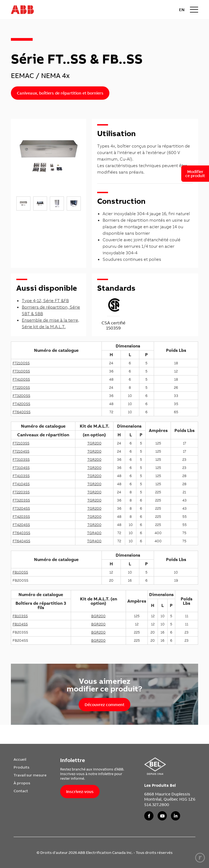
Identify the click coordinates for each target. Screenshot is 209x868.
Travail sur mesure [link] (30, 775)
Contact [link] (21, 791)
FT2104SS (21, 451)
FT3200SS (21, 396)
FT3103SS (21, 459)
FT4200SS (21, 404)
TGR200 (94, 443)
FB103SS (20, 616)
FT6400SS (21, 412)
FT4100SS (21, 379)
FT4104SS (21, 484)
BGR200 (98, 616)
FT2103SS (21, 443)
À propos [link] (22, 783)
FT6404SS (21, 541)
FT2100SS (21, 363)
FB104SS (20, 624)
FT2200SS (21, 387)
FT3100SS (21, 371)
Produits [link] (21, 767)
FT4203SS (21, 516)
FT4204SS (21, 525)
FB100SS (20, 572)
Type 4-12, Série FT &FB (45, 300)
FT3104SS (21, 468)
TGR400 (94, 533)
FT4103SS (21, 476)
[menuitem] (30, 759)
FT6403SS (21, 533)
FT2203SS (21, 492)
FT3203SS (21, 500)
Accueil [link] (20, 759)
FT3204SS (21, 508)
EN (182, 10)
